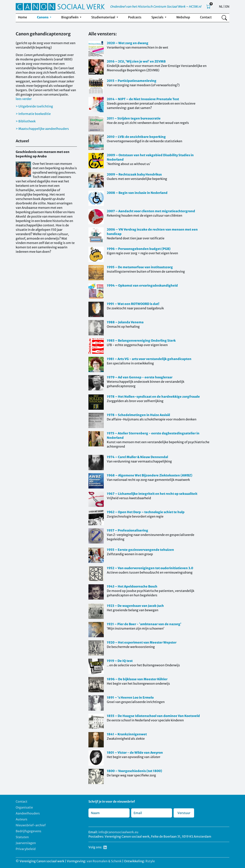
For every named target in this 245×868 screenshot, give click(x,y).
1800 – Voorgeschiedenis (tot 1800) (134, 771)
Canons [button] (43, 17)
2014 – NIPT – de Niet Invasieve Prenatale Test (143, 99)
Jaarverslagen (26, 843)
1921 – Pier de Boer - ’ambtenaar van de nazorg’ (144, 624)
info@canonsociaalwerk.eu (118, 832)
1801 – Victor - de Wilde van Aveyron (135, 753)
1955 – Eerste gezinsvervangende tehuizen (140, 550)
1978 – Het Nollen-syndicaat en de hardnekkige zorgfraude (153, 397)
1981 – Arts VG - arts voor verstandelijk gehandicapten (149, 359)
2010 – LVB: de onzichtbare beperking (136, 137)
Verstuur (184, 813)
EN (227, 7)
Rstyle (150, 861)
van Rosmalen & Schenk (104, 861)
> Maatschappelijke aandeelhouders (42, 129)
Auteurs (22, 819)
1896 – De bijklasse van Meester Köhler (137, 679)
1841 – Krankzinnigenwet (127, 734)
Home (22, 17)
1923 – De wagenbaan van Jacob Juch (135, 606)
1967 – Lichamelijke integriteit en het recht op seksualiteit (152, 494)
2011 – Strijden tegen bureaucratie (134, 118)
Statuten (22, 837)
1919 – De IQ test (120, 661)
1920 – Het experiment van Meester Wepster (142, 642)
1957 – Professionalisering (127, 530)
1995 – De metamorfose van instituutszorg (140, 267)
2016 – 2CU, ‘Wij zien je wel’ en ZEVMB (136, 61)
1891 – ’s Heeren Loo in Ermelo (130, 697)
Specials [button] (158, 17)
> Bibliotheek (26, 121)
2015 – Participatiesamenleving (132, 81)
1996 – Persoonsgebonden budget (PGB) (139, 249)
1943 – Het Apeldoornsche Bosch (132, 586)
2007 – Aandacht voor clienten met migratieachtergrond (151, 211)
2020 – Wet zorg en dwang (128, 43)
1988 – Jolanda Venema (125, 322)
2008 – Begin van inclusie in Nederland (137, 193)
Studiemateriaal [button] (104, 17)
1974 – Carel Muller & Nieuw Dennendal (137, 457)
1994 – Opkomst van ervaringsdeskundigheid (142, 285)
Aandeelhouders (28, 813)
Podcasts (135, 17)
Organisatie (24, 807)
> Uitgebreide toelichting (34, 106)
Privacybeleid (26, 849)
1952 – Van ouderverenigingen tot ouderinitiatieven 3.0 (150, 568)
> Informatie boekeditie (33, 114)
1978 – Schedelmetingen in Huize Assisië (138, 415)
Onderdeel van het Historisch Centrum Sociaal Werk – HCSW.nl (156, 7)
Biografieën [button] (70, 17)
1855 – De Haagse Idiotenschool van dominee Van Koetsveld (153, 716)
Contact (206, 17)
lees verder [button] (24, 99)
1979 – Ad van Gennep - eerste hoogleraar (140, 377)
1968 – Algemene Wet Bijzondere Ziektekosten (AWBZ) (150, 475)
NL (221, 7)
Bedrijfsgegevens (29, 831)
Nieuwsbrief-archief (31, 825)
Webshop (183, 17)
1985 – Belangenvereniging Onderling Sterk (141, 341)
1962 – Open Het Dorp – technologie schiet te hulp (146, 512)
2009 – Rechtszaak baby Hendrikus (134, 174)
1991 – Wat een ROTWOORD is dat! (133, 304)
